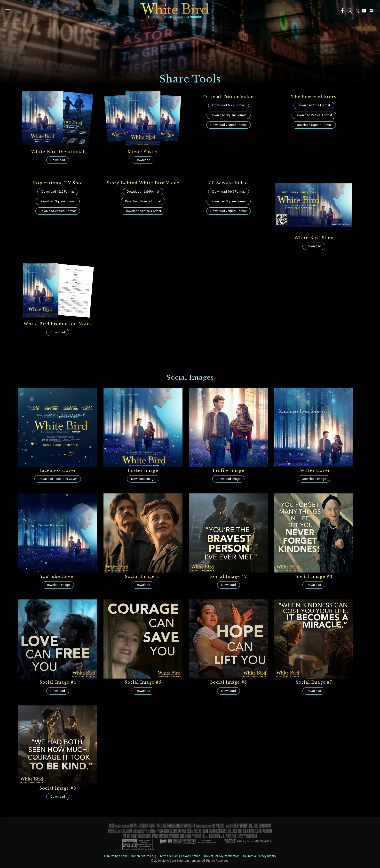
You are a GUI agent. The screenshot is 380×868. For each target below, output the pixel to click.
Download (58, 160)
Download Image (143, 479)
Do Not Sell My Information (222, 856)
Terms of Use (169, 856)
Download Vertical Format (229, 125)
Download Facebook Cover (58, 479)
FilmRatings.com (116, 856)
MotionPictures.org (143, 856)
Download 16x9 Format (229, 105)
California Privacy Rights (259, 856)
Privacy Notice (191, 856)
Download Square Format (229, 115)
